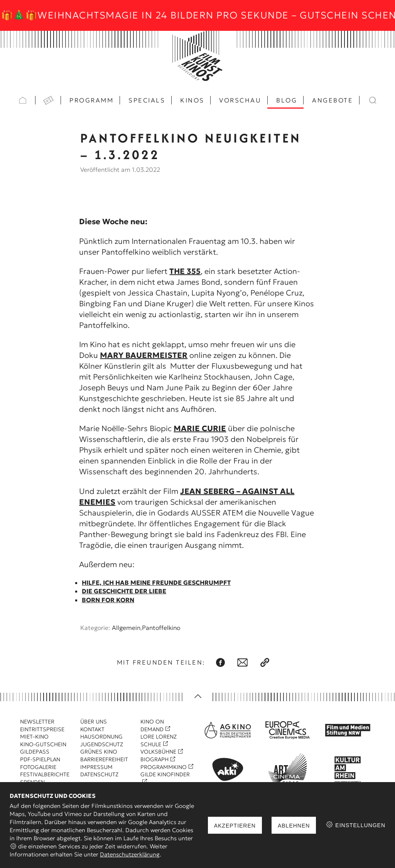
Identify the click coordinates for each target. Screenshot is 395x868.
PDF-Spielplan (40, 759)
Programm (91, 100)
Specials (147, 100)
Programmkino (164, 767)
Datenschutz (99, 774)
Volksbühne (158, 752)
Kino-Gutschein (43, 744)
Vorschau (240, 100)
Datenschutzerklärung (130, 854)
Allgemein (126, 628)
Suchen (372, 100)
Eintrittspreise (42, 729)
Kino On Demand (152, 725)
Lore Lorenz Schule (159, 740)
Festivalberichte (45, 774)
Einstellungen (355, 825)
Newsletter (37, 722)
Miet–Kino (34, 737)
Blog (287, 100)
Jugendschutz (102, 744)
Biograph (154, 759)
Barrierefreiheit (104, 759)
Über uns (94, 722)
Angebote (333, 100)
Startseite (23, 100)
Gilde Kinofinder (165, 774)
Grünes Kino (99, 752)
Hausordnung (101, 737)
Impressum (96, 767)
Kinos (192, 100)
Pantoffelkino (161, 628)
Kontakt (92, 729)
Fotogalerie (38, 767)
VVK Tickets (48, 100)
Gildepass (35, 752)
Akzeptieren (235, 826)
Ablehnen (294, 826)
